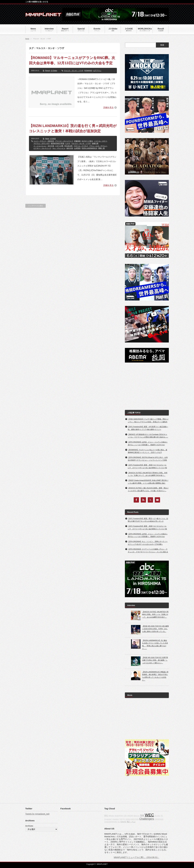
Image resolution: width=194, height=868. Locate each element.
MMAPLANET (102, 864)
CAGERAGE (159, 819)
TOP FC (122, 819)
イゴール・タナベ (101, 141)
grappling (116, 819)
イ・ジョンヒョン (40, 146)
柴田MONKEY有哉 (58, 143)
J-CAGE (53, 139)
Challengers (147, 819)
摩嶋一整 (101, 148)
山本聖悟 (77, 148)
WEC (149, 815)
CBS (125, 816)
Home (27, 39)
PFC (106, 816)
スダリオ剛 (59, 146)
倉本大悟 (70, 148)
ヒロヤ (68, 143)
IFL (162, 816)
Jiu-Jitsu (157, 816)
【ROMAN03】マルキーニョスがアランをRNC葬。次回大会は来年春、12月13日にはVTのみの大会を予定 (72, 60)
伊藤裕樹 (77, 141)
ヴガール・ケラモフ (81, 146)
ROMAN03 (88, 71)
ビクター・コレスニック (42, 148)
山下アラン (97, 71)
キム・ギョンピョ (59, 148)
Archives (29, 826)
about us (136, 816)
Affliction (111, 816)
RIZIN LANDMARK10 (89, 148)
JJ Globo (54, 71)
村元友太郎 (68, 146)
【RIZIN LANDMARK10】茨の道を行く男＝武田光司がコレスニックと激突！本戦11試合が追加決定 (73, 128)
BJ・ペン (131, 822)
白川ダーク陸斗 (87, 141)
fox (119, 822)
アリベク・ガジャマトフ (64, 141)
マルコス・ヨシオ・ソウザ (74, 71)
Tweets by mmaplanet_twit (37, 814)
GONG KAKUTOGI (132, 819)
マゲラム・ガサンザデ (42, 143)
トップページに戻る (36, 206)
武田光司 (51, 141)
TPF (142, 815)
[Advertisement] (147, 386)
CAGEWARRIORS (111, 822)
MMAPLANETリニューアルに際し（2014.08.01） (137, 857)
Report (48, 71)
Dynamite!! (108, 819)
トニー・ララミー (40, 141)
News (47, 139)
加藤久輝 (95, 143)
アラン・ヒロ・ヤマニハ (98, 146)
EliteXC (124, 822)
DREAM (130, 816)
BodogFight (119, 816)
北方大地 (51, 146)
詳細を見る (108, 107)
